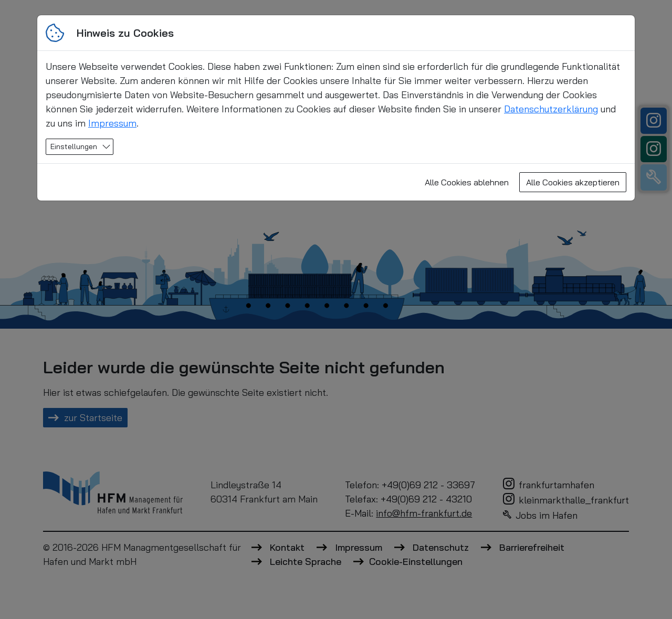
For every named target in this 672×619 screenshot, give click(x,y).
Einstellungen (74, 146)
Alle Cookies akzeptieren (573, 182)
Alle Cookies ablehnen (467, 182)
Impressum (112, 123)
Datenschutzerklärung (551, 109)
